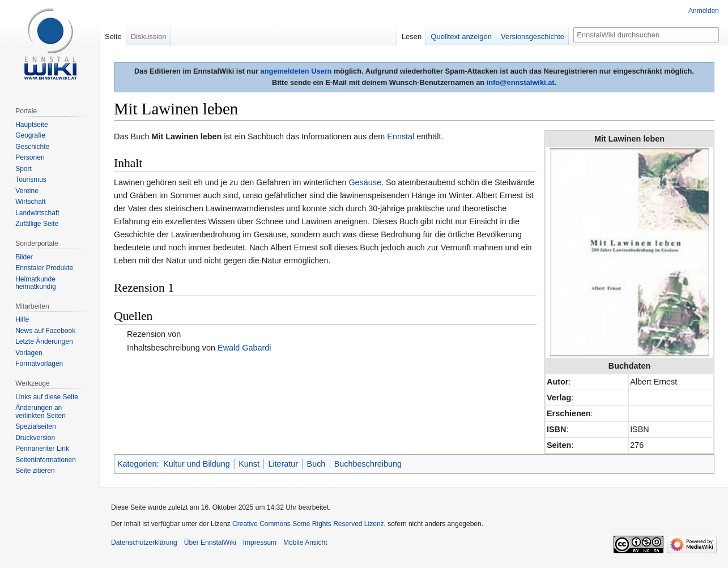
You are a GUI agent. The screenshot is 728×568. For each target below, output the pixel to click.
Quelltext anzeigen (461, 37)
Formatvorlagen (39, 364)
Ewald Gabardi (244, 348)
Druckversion (35, 438)
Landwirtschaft (37, 213)
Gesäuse (365, 182)
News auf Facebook (45, 331)
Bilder (24, 257)
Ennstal (401, 136)
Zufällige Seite (37, 224)
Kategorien (137, 464)
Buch (316, 464)
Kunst (249, 464)
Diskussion (149, 37)
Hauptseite (31, 125)
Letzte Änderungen (44, 341)
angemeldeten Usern (296, 71)
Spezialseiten (35, 426)
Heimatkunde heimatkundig (35, 283)
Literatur (283, 464)
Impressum (260, 543)
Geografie (30, 135)
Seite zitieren (35, 471)
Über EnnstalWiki (210, 543)
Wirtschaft (30, 202)
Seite (113, 37)
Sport (24, 169)
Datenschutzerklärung (144, 543)
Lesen (412, 37)
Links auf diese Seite (47, 397)
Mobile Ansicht (305, 543)
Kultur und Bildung (197, 464)
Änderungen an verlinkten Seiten (41, 412)
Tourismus (31, 180)
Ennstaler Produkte (44, 268)
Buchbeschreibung (368, 464)
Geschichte (32, 147)
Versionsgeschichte (533, 37)
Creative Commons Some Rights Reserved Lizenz (308, 524)
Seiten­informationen (46, 460)
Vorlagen (29, 353)
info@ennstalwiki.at (521, 82)
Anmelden (704, 11)
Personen (30, 157)
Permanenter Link (42, 449)
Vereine (27, 191)
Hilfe (22, 319)
